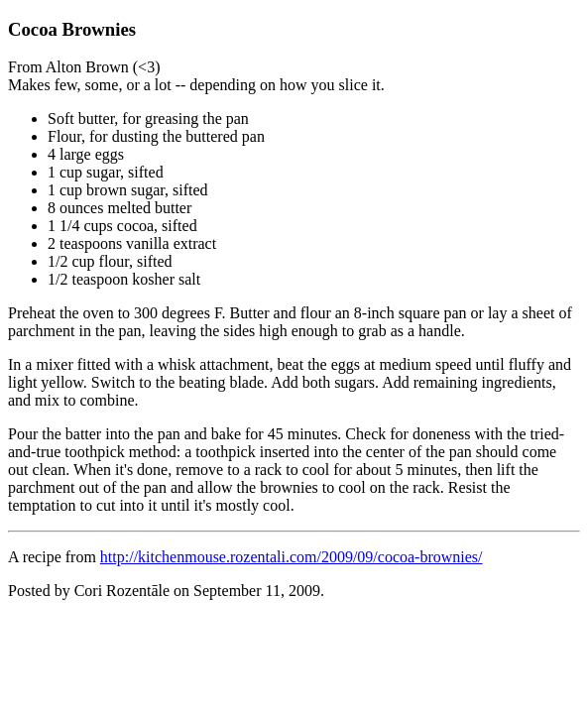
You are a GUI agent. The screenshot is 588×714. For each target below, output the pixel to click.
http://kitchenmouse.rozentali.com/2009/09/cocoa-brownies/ (292, 557)
